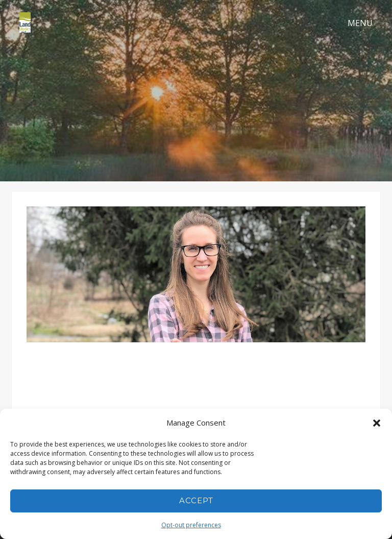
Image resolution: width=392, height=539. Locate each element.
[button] (377, 423)
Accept (196, 500)
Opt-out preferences (191, 525)
